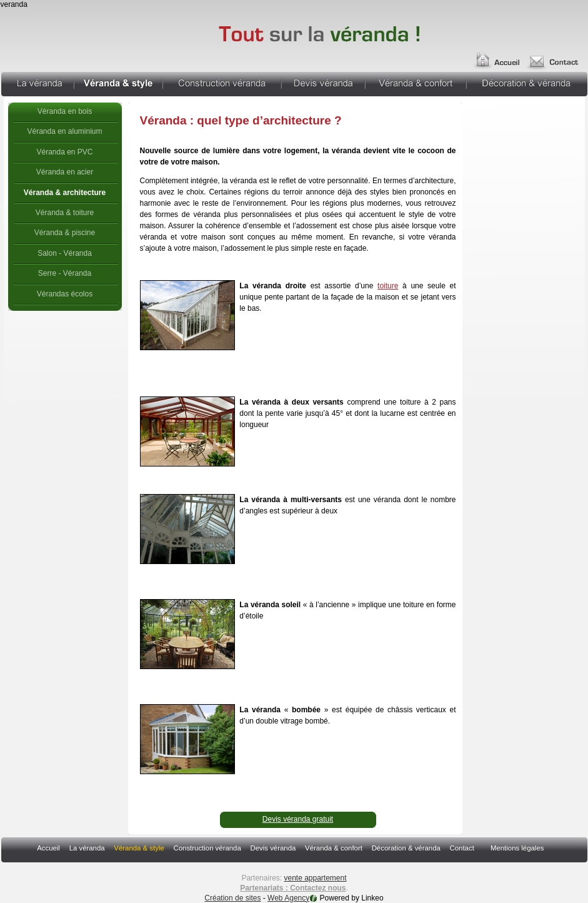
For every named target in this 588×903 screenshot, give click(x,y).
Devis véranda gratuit (298, 819)
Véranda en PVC (64, 152)
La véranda (37, 83)
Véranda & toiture (65, 213)
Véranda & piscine (65, 233)
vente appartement (315, 878)
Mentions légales (517, 848)
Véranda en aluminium (64, 131)
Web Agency (288, 898)
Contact (462, 848)
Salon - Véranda (65, 253)
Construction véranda (222, 83)
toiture (388, 286)
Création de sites (232, 898)
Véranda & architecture (65, 193)
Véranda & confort (416, 83)
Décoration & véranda (527, 83)
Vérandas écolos (65, 294)
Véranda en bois (65, 111)
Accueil (496, 55)
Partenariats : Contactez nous (293, 888)
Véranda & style (118, 83)
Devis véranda (323, 83)
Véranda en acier (65, 172)
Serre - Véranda (65, 273)
